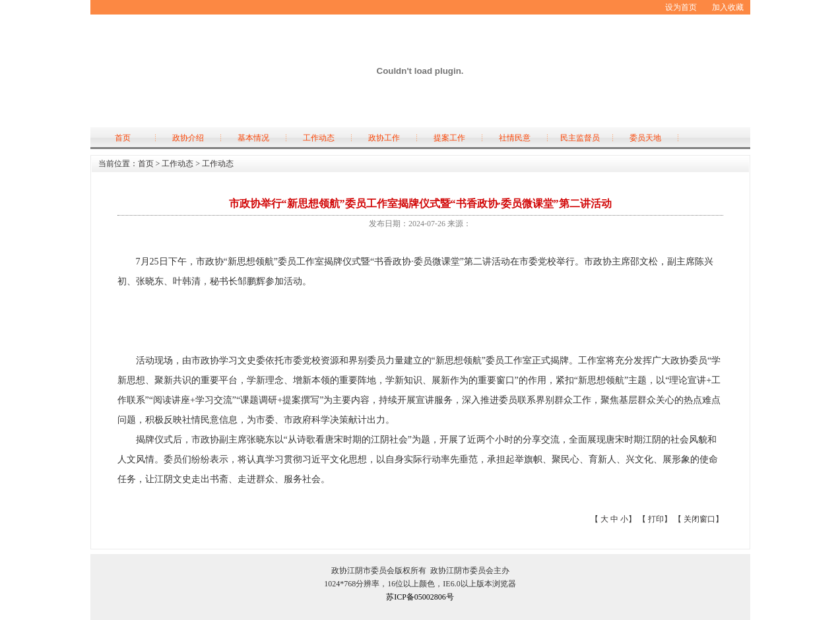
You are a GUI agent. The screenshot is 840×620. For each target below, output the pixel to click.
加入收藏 (728, 7)
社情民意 (515, 138)
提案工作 (449, 138)
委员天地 (645, 138)
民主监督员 (580, 138)
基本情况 (253, 138)
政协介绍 (188, 138)
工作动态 (319, 138)
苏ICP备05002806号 (420, 597)
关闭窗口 (699, 519)
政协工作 (384, 138)
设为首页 (681, 7)
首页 (123, 138)
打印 (656, 519)
